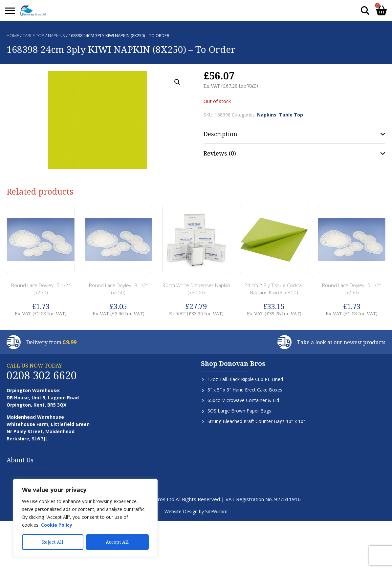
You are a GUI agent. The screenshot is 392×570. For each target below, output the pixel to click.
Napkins (56, 35)
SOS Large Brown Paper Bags (239, 411)
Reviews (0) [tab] (220, 153)
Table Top (33, 35)
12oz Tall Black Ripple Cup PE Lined (245, 379)
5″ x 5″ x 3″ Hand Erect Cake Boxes (245, 390)
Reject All (53, 542)
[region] (85, 518)
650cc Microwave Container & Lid (243, 400)
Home (13, 35)
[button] (177, 82)
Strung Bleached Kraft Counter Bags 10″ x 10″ (256, 421)
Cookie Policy (57, 525)
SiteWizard (216, 511)
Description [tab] (220, 134)
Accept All (117, 542)
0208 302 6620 (42, 375)
